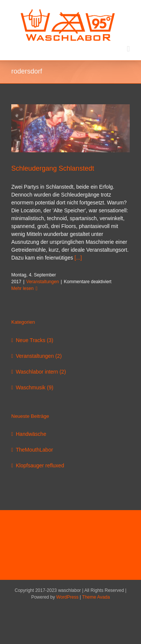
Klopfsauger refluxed (40, 465)
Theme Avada (96, 597)
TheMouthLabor (34, 450)
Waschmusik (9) (35, 387)
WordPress (67, 597)
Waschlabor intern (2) (41, 372)
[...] (78, 258)
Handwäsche (31, 434)
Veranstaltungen (43, 282)
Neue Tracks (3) (35, 340)
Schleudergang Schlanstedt (53, 168)
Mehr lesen (22, 288)
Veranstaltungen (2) (39, 356)
